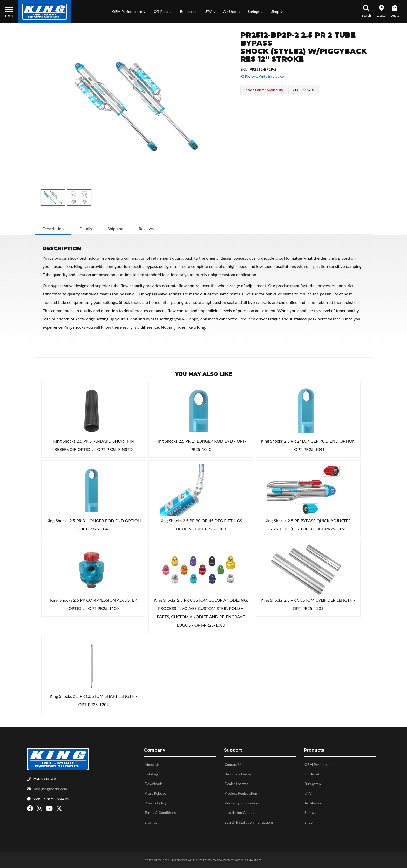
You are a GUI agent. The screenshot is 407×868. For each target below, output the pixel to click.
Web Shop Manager (248, 860)
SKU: (244, 69)
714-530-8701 (45, 779)
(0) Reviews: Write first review (262, 76)
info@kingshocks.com (50, 789)
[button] (129, 12)
